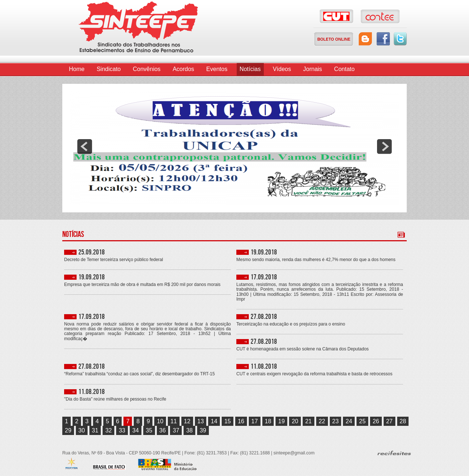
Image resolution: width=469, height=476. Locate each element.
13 (201, 421)
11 (174, 421)
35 (149, 430)
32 (108, 430)
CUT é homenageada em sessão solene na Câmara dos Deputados (302, 349)
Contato (344, 69)
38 (189, 430)
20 (295, 421)
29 (68, 430)
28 (403, 421)
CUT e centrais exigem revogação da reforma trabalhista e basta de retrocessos (314, 374)
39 (203, 430)
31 (95, 430)
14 (214, 421)
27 (389, 421)
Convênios (147, 69)
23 (336, 421)
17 (255, 421)
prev (85, 146)
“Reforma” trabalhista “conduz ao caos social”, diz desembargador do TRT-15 (139, 374)
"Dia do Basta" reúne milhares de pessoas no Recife (115, 399)
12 (187, 421)
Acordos (183, 69)
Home (77, 69)
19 (281, 421)
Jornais (313, 69)
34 (136, 430)
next (384, 146)
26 (376, 421)
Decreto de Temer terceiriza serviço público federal (114, 260)
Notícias (250, 69)
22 (322, 421)
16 (241, 421)
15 (228, 421)
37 (176, 430)
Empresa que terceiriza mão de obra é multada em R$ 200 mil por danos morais (142, 285)
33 (122, 430)
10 (160, 421)
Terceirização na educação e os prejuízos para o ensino (291, 324)
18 (268, 421)
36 (163, 430)
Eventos (217, 69)
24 (349, 421)
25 (362, 421)
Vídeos (282, 69)
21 (309, 421)
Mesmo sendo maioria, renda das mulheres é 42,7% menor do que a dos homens (316, 260)
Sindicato (109, 69)
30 (82, 430)
